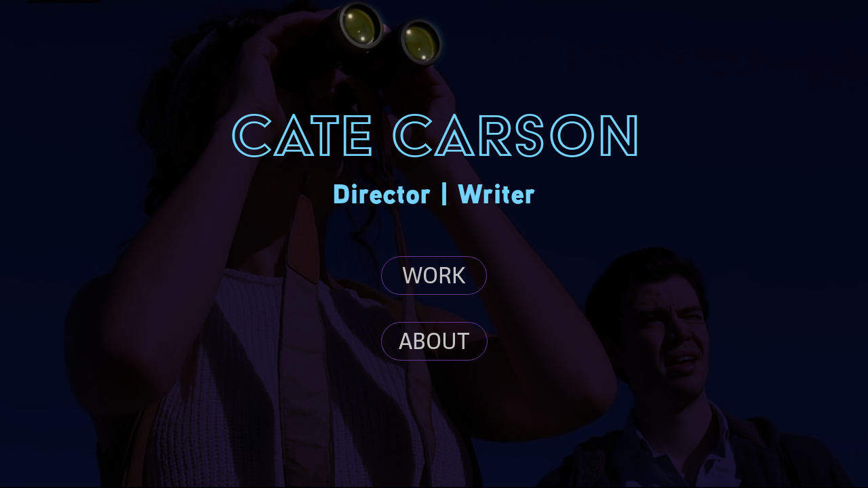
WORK (434, 275)
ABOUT (434, 341)
